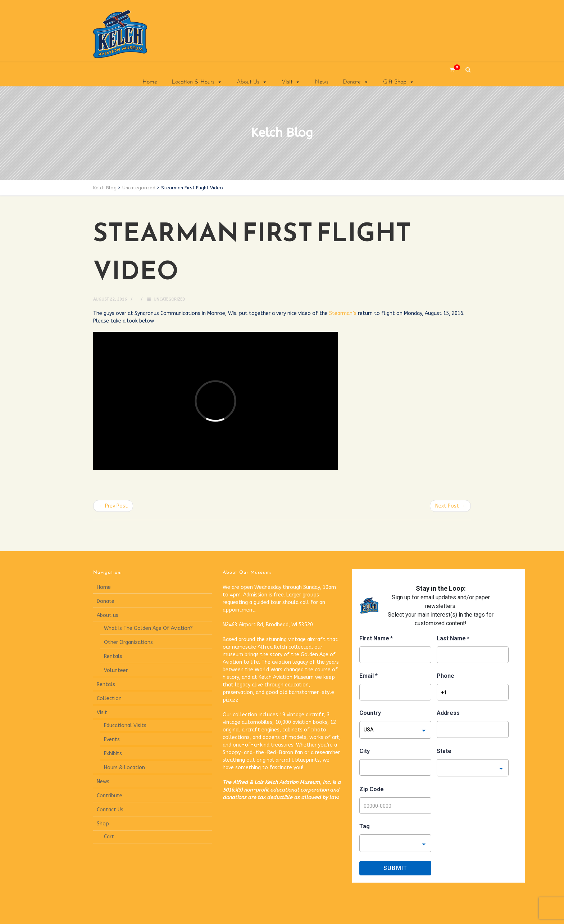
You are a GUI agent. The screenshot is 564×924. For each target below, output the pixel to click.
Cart (109, 837)
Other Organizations (128, 642)
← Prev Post (113, 506)
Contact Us (110, 810)
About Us (252, 82)
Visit (291, 82)
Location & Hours (197, 82)
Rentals (113, 656)
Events (112, 740)
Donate (356, 82)
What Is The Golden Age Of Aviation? (148, 628)
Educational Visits (125, 725)
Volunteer (116, 670)
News (322, 82)
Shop (103, 824)
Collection (109, 698)
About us (108, 615)
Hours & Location (124, 768)
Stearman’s (343, 313)
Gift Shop (399, 82)
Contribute (110, 796)
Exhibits (113, 754)
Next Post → (450, 506)
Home (150, 82)
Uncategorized (169, 299)
